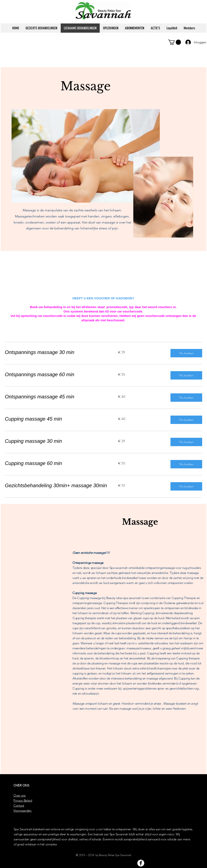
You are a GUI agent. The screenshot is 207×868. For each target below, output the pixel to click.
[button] (175, 42)
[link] (56, 352)
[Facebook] (141, 863)
